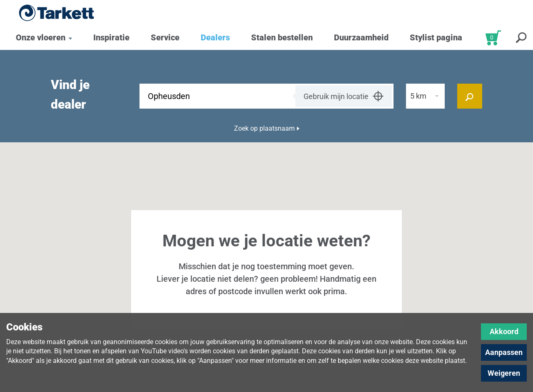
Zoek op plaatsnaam (264, 128)
